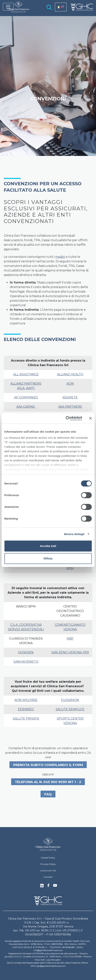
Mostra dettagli (74, 534)
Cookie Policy (48, 858)
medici (60, 257)
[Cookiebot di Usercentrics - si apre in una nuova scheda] (66, 418)
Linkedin (42, 887)
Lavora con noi (48, 870)
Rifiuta (48, 558)
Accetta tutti (48, 546)
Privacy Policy (48, 864)
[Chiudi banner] (90, 418)
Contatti (48, 877)
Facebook (48, 886)
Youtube (55, 886)
